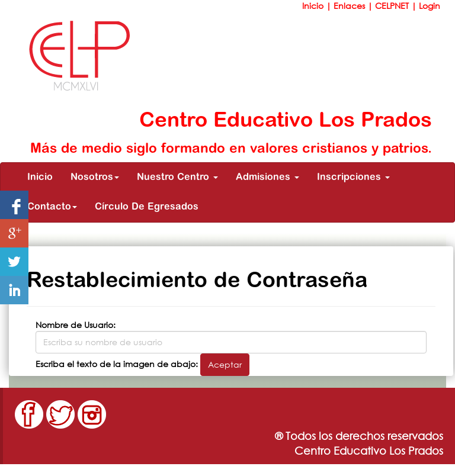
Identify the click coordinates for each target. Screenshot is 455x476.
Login (430, 6)
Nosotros (95, 178)
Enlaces (350, 6)
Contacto (52, 207)
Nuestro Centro (177, 178)
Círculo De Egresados (147, 207)
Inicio (314, 6)
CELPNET (393, 6)
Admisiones (267, 178)
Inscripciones (353, 178)
